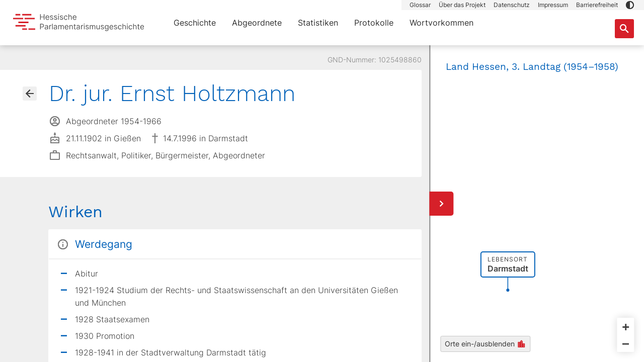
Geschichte (195, 23)
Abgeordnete (257, 23)
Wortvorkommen (441, 23)
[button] (630, 5)
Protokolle (374, 23)
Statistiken (318, 23)
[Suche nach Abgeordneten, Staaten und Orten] (624, 29)
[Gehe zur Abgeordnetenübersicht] (30, 94)
